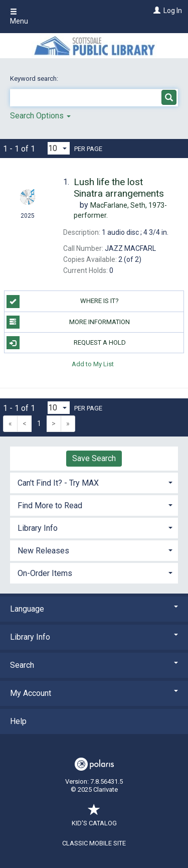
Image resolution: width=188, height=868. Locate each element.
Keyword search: (35, 79)
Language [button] (94, 609)
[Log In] (156, 11)
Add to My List (93, 364)
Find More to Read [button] (50, 505)
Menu (19, 17)
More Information (68, 322)
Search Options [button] (40, 116)
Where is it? (63, 302)
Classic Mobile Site (94, 843)
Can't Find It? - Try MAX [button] (58, 483)
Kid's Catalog (94, 818)
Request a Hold (66, 343)
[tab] (94, 482)
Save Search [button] (94, 458)
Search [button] (94, 665)
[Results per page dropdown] (59, 148)
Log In (173, 11)
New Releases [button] (43, 551)
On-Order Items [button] (45, 573)
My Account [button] (94, 693)
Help (18, 721)
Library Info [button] (38, 528)
